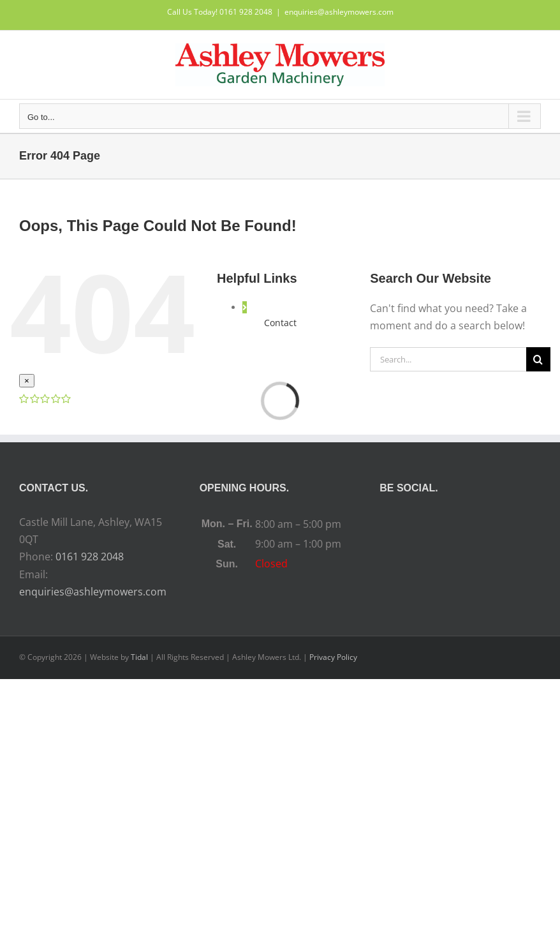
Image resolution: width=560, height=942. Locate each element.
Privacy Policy (333, 657)
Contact (280, 323)
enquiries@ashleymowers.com (339, 12)
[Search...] (448, 359)
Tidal (139, 657)
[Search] (538, 359)
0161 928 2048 (90, 557)
